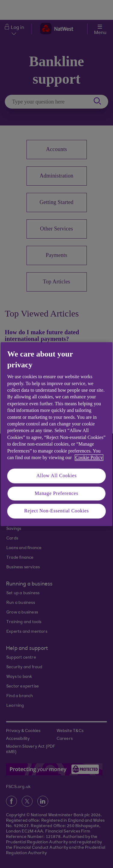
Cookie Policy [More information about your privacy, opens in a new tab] (89, 457)
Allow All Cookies (57, 476)
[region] (56, 434)
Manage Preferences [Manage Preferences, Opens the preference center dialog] (56, 493)
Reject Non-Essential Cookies (56, 511)
